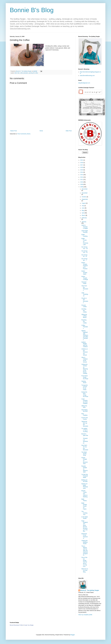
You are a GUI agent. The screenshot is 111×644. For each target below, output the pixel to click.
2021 (82, 160)
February (84, 218)
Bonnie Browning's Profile (16, 625)
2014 (82, 172)
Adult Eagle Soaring (85, 231)
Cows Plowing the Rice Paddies (84, 401)
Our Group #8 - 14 (84, 256)
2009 (82, 184)
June (83, 208)
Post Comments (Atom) (24, 134)
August (84, 203)
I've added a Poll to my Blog (84, 430)
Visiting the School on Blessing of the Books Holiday (85, 369)
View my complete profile (85, 615)
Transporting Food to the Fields (85, 387)
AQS (16, 73)
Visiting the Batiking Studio (84, 542)
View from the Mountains (85, 288)
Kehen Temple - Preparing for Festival (85, 266)
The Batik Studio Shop (84, 454)
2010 (82, 182)
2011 (82, 180)
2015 (82, 170)
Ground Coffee (84, 306)
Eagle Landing (84, 235)
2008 (82, 187)
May (83, 211)
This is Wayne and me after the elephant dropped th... (85, 551)
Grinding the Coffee (84, 311)
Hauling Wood (84, 382)
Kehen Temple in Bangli (85, 278)
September (85, 199)
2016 (82, 167)
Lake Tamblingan (85, 294)
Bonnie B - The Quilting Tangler (90, 590)
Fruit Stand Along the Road (85, 377)
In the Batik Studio (85, 518)
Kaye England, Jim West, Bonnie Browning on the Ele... (85, 526)
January (84, 222)
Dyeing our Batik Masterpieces (85, 486)
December (85, 189)
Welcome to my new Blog (85, 570)
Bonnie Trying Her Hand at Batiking (84, 494)
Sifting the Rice (84, 407)
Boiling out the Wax (84, 481)
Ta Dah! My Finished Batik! (85, 476)
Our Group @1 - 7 (84, 259)
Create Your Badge (29, 625)
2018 (82, 163)
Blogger (73, 635)
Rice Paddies (84, 414)
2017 (82, 165)
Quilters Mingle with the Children (85, 344)
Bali (18, 73)
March (84, 215)
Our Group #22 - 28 (84, 248)
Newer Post (14, 131)
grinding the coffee (33, 73)
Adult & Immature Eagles (85, 227)
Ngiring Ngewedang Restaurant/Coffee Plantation (85, 335)
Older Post (69, 131)
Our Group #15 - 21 (84, 252)
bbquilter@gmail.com (84, 83)
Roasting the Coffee (84, 321)
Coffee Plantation (85, 327)
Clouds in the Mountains (85, 300)
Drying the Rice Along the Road (85, 394)
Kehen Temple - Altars (85, 273)
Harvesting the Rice (84, 411)
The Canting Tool (84, 513)
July (83, 206)
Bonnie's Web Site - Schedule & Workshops (85, 438)
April (83, 213)
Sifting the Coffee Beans (84, 316)
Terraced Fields (84, 283)
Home (41, 131)
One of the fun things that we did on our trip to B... (84, 562)
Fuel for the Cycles (85, 418)
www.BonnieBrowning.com (87, 76)
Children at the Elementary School (84, 352)
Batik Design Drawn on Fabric (84, 506)
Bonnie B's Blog (32, 10)
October (84, 197)
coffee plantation (24, 73)
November (85, 193)
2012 (82, 177)
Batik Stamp (84, 500)
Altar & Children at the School (85, 360)
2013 (82, 175)
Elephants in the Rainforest (85, 536)
